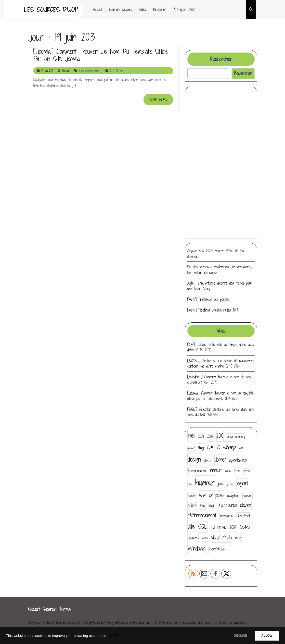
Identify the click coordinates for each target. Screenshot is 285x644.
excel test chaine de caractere (225, 623)
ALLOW (265, 636)
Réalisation (160, 9)
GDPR (114, 636)
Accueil (97, 9)
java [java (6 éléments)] (221, 484)
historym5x (88, 623)
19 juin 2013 (47, 71)
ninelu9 (102, 623)
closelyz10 (74, 623)
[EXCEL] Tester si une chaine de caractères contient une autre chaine (220, 363)
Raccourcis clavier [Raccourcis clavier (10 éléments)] (235, 505)
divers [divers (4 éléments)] (208, 460)
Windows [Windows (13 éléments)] (196, 548)
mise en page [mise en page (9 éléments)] (211, 495)
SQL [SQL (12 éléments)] (203, 527)
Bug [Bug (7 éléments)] (201, 448)
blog (111, 623)
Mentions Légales (121, 9)
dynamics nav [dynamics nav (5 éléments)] (238, 460)
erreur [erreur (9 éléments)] (216, 470)
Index (143, 9)
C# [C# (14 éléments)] (210, 447)
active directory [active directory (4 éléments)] (236, 437)
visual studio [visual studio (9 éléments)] (221, 538)
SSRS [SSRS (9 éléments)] (245, 527)
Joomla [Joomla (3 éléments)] (230, 484)
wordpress (34, 623)
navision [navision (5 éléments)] (247, 496)
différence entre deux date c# (136, 623)
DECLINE (235, 636)
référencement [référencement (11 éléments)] (202, 515)
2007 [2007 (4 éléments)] (201, 437)
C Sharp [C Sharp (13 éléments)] (227, 447)
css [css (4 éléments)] (241, 448)
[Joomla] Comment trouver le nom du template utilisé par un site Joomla (101, 55)
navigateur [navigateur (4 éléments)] (233, 496)
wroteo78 (48, 623)
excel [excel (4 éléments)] (228, 471)
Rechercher (221, 59)
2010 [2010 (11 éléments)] (220, 436)
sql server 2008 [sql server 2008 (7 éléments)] (224, 527)
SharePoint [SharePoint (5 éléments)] (243, 516)
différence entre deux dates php (181, 623)
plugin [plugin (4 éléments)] (212, 506)
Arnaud (65, 71)
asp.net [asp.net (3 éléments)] (191, 448)
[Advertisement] (221, 162)
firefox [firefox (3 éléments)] (247, 471)
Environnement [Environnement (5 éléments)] (197, 471)
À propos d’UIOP (185, 9)
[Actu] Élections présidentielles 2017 (213, 310)
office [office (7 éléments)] (192, 505)
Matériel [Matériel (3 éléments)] (192, 496)
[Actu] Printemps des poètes (208, 299)
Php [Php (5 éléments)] (203, 506)
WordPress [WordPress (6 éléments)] (217, 549)
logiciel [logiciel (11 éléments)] (242, 483)
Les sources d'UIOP (51, 9)
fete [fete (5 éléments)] (237, 471)
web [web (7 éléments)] (238, 538)
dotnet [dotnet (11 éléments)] (220, 460)
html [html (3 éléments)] (190, 484)
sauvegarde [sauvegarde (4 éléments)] (226, 516)
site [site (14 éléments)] (191, 527)
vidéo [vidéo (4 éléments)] (205, 538)
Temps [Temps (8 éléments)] (193, 538)
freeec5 (61, 623)
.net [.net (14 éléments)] (191, 436)
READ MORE (161, 101)
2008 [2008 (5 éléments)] (210, 436)
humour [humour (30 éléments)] (205, 483)
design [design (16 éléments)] (194, 459)
